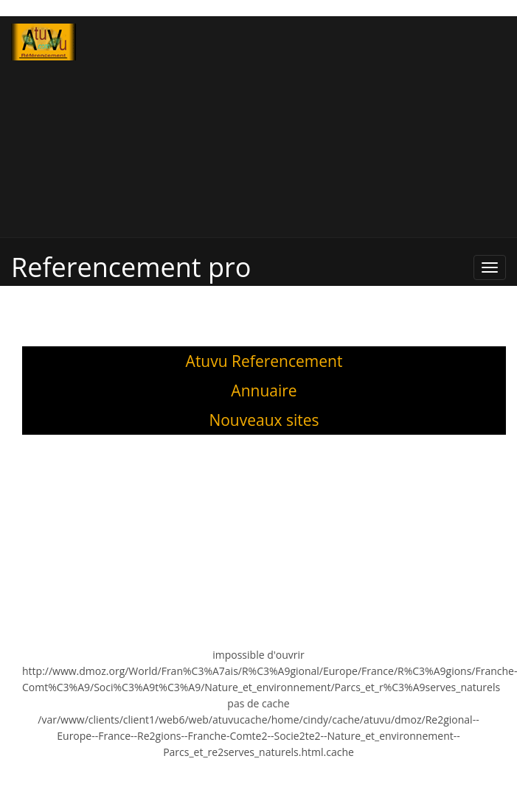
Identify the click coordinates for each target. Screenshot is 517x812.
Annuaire (264, 391)
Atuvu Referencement (264, 361)
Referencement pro (131, 267)
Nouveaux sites (264, 420)
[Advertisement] (315, 127)
